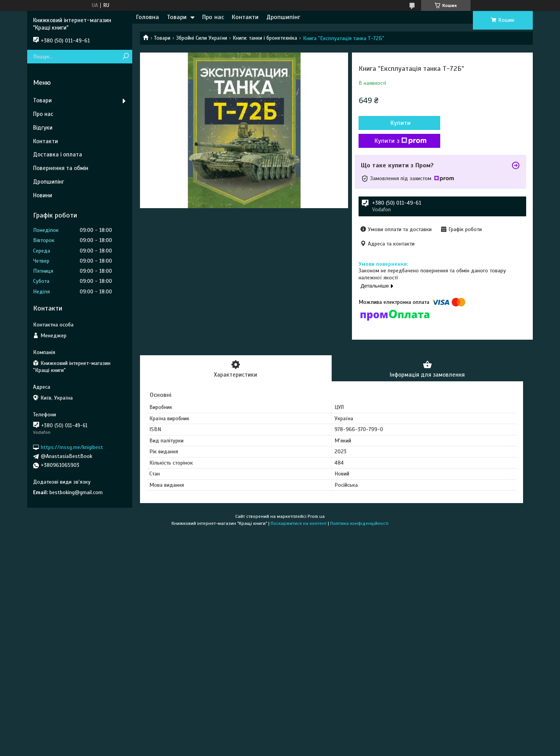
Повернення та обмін (61, 168)
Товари (177, 17)
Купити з (401, 141)
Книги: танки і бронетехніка (265, 38)
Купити (401, 123)
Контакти (245, 17)
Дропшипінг (283, 17)
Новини (43, 195)
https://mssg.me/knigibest (72, 447)
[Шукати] (125, 57)
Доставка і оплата (58, 154)
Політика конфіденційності (359, 523)
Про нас (213, 17)
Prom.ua (316, 516)
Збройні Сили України (202, 38)
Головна (148, 17)
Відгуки (43, 128)
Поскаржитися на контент (299, 523)
